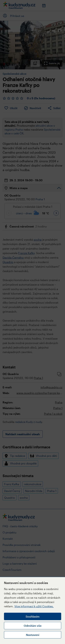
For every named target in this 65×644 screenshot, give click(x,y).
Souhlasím (33, 616)
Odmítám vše (33, 626)
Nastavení (33, 635)
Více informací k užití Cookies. (34, 606)
